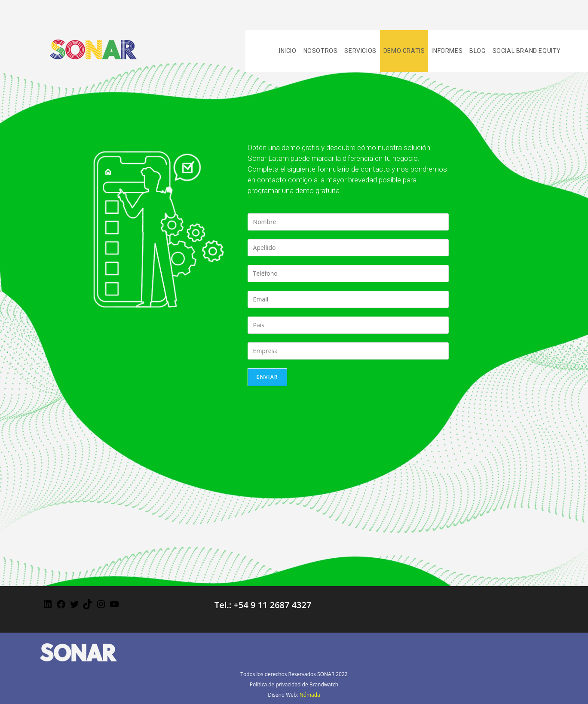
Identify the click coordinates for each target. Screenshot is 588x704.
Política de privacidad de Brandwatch (294, 684)
